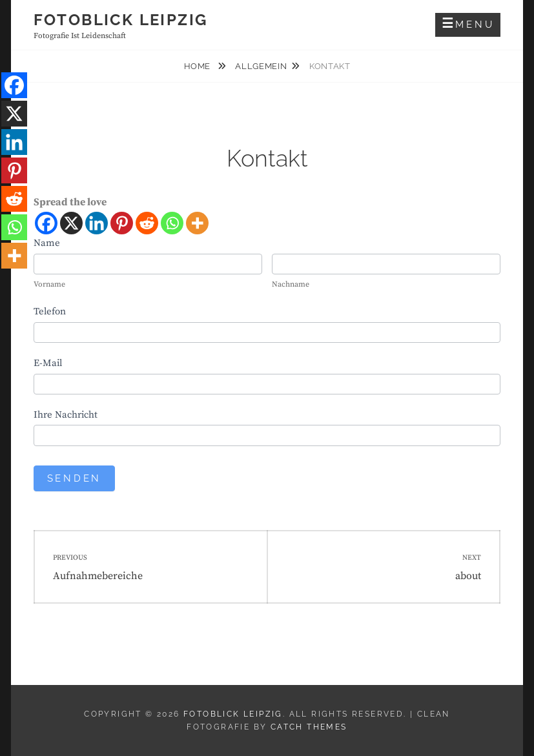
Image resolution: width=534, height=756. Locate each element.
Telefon (50, 312)
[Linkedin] (97, 223)
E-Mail (48, 363)
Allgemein (261, 66)
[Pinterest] (122, 223)
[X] (71, 223)
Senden (75, 478)
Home (199, 66)
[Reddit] (147, 223)
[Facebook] (46, 223)
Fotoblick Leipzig (121, 20)
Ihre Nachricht (66, 415)
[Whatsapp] (172, 223)
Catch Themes (309, 727)
